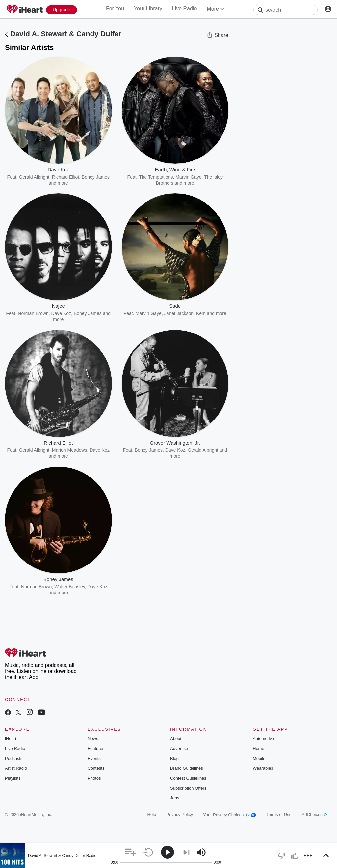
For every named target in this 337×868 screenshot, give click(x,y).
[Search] (285, 10)
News (93, 739)
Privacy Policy (180, 814)
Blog (174, 758)
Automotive (263, 739)
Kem (201, 313)
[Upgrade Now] (62, 10)
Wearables (263, 768)
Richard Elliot (65, 177)
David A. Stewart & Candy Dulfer (66, 34)
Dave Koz (61, 313)
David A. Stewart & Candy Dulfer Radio (62, 856)
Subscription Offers (188, 788)
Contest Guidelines (188, 778)
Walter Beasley (70, 587)
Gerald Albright (34, 177)
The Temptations (156, 177)
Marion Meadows (70, 450)
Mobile (259, 758)
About (176, 739)
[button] (130, 852)
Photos (94, 778)
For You (115, 8)
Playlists (13, 778)
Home (259, 749)
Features (96, 749)
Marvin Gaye (188, 177)
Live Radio (185, 8)
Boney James (88, 313)
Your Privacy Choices (230, 815)
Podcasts (14, 758)
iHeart (11, 739)
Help (152, 814)
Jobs (175, 798)
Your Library (148, 8)
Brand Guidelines (187, 768)
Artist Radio (16, 768)
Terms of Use (279, 814)
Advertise (179, 749)
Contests (96, 768)
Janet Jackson (179, 313)
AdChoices (314, 814)
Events (94, 758)
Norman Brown (33, 313)
